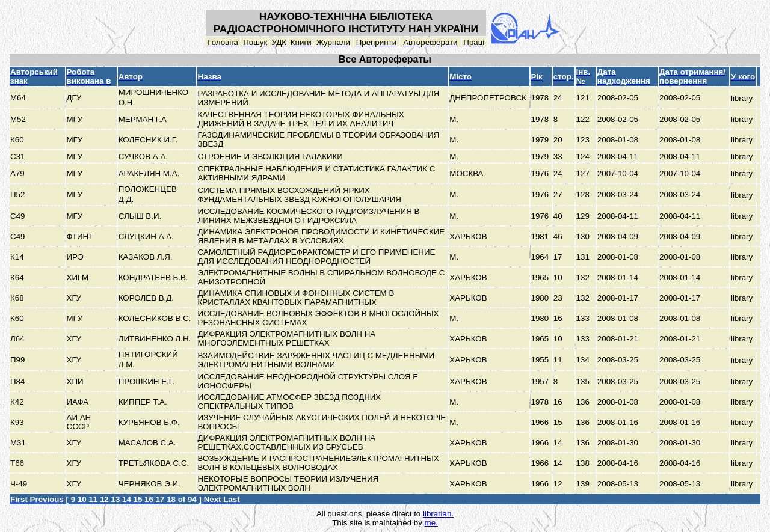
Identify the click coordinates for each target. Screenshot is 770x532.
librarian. (438, 514)
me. (431, 523)
